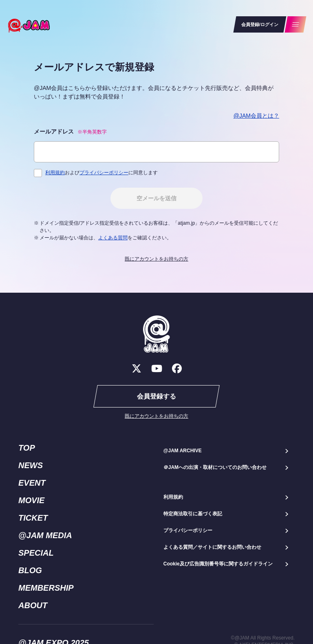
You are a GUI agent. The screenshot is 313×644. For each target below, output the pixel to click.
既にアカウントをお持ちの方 (156, 259)
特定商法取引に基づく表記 (193, 514)
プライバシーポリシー (104, 173)
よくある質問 (113, 238)
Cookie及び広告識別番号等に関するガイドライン (218, 564)
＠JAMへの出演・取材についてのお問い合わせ (215, 467)
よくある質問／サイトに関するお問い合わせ (212, 547)
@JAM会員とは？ (256, 116)
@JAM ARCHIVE (183, 451)
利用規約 (55, 173)
